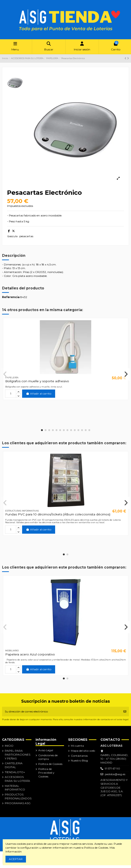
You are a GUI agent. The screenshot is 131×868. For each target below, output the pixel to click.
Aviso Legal (46, 750)
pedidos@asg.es (115, 774)
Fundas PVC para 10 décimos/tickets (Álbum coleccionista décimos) (58, 514)
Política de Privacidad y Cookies (46, 773)
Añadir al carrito (39, 394)
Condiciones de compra (48, 757)
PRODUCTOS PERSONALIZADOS (18, 796)
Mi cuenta (77, 746)
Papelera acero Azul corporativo (30, 654)
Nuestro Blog (79, 760)
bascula (13, 236)
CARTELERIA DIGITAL (14, 765)
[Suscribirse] (125, 712)
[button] (42, 430)
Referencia (11, 297)
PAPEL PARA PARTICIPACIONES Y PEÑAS (18, 755)
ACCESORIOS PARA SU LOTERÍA (17, 779)
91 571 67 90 (112, 768)
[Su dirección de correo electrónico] (62, 712)
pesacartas (26, 236)
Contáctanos (79, 756)
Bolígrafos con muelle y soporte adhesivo (37, 381)
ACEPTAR (16, 859)
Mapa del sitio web (83, 751)
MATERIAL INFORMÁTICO (15, 788)
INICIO (9, 746)
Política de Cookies (50, 764)
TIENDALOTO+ (15, 772)
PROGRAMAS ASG (18, 803)
